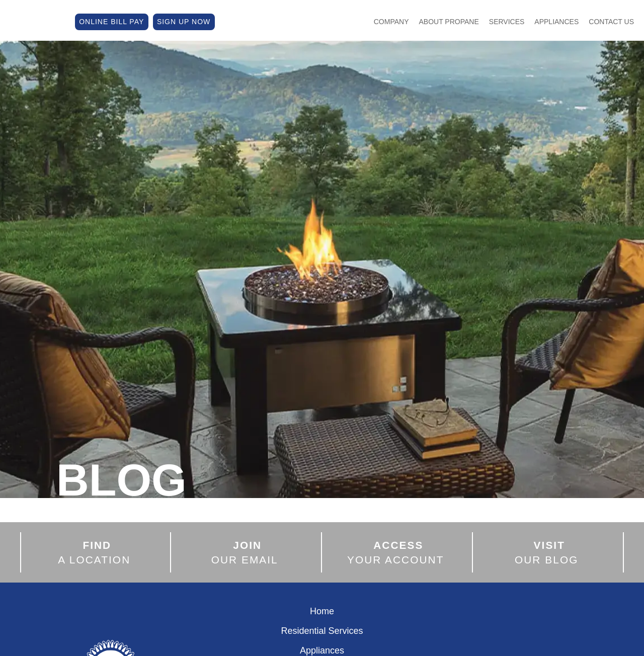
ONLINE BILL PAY (111, 21)
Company (391, 21)
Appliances (556, 21)
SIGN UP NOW (184, 21)
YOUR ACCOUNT (396, 552)
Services (507, 21)
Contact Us (611, 21)
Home (322, 611)
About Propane (449, 21)
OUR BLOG (546, 552)
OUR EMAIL (245, 552)
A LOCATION (94, 552)
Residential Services (322, 631)
